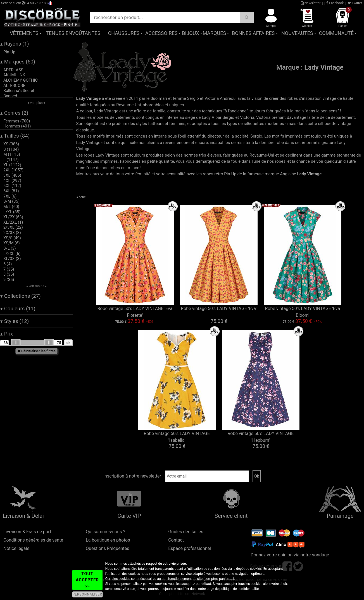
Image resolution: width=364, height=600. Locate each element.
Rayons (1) (15, 44)
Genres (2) (14, 113)
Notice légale (16, 548)
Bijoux (190, 33)
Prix (7, 334)
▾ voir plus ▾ (36, 103)
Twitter (355, 3)
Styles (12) (15, 321)
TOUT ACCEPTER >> (87, 580)
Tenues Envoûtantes (73, 33)
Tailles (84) (15, 136)
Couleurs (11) (18, 309)
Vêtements (24, 33)
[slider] (16, 342)
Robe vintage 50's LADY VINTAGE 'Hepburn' (260, 437)
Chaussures (124, 33)
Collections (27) (21, 296)
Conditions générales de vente (33, 540)
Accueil (82, 197)
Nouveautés (297, 33)
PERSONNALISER (87, 594)
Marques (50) (18, 62)
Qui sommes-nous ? (105, 532)
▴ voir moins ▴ (37, 286)
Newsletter (311, 3)
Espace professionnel (190, 548)
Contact (176, 540)
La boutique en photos (108, 540)
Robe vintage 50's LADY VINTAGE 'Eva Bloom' (303, 312)
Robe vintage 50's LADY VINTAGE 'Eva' (219, 309)
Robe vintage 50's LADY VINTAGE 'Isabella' (177, 437)
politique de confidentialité (239, 589)
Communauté (336, 33)
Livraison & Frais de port (27, 532)
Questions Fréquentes (108, 548)
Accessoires (161, 33)
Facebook (335, 3)
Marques (214, 33)
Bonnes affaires (253, 33)
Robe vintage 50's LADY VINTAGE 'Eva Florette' (135, 312)
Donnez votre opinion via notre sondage (290, 555)
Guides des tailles (186, 532)
